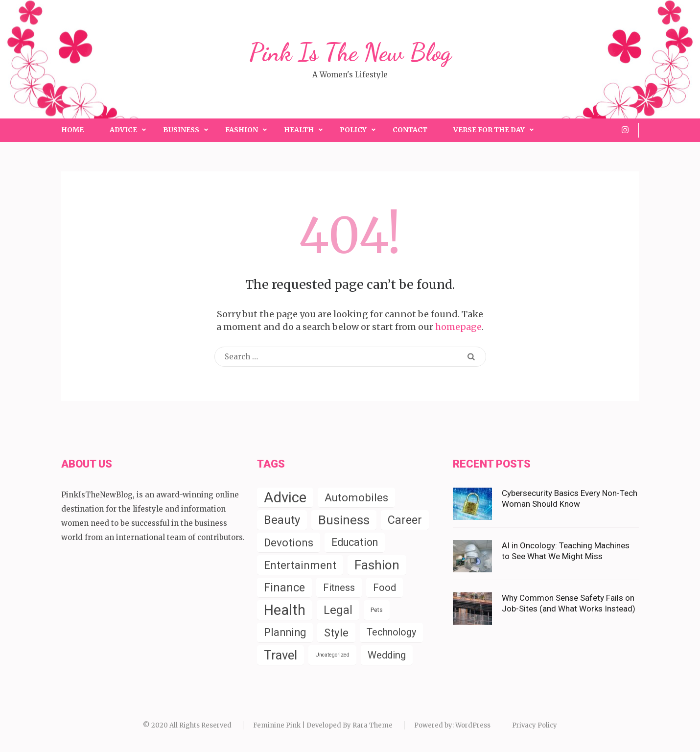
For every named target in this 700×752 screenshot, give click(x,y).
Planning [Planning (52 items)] (285, 632)
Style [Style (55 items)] (336, 633)
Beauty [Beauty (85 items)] (282, 520)
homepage (458, 327)
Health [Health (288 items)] (285, 610)
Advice (123, 130)
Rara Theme (373, 725)
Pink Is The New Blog (350, 52)
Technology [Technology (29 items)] (391, 632)
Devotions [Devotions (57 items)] (289, 542)
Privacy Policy (535, 725)
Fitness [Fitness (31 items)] (339, 587)
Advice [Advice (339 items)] (285, 497)
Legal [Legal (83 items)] (338, 610)
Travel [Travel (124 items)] (280, 655)
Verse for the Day (489, 130)
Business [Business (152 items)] (344, 520)
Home (72, 130)
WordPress (473, 725)
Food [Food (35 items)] (385, 587)
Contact (410, 130)
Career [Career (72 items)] (405, 520)
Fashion (242, 130)
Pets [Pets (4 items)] (377, 610)
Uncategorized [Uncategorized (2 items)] (332, 655)
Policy (353, 130)
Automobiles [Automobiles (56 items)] (356, 497)
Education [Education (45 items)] (355, 542)
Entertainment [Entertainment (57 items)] (300, 565)
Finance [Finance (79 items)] (284, 587)
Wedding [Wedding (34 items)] (387, 655)
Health (299, 130)
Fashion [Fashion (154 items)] (377, 565)
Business (181, 130)
